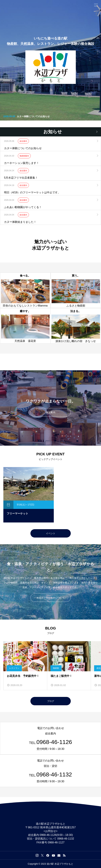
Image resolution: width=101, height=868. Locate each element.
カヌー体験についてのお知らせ (33, 116)
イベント (51, 533)
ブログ (51, 701)
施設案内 (51, 412)
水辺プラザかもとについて (51, 598)
